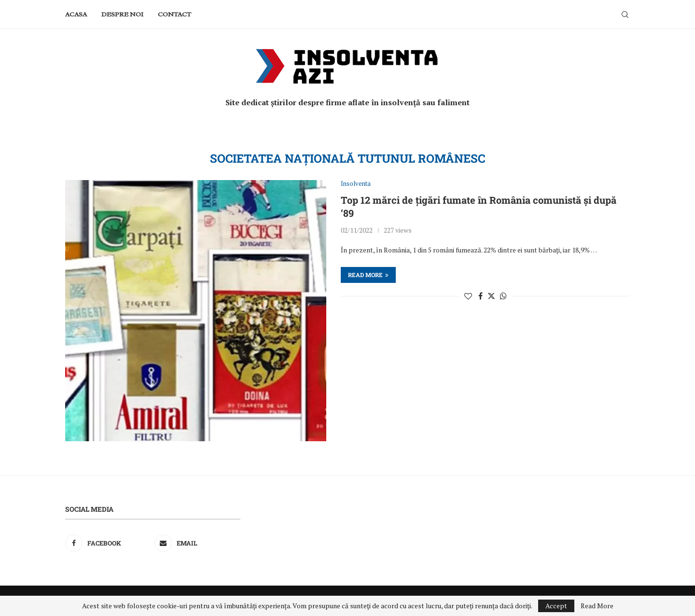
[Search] (625, 14)
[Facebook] (108, 543)
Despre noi (122, 14)
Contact (174, 14)
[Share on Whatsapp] (503, 296)
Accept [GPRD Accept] (556, 606)
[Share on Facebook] (480, 296)
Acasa (76, 14)
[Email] (197, 543)
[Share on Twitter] (491, 296)
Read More (597, 606)
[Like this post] (468, 296)
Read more (368, 275)
